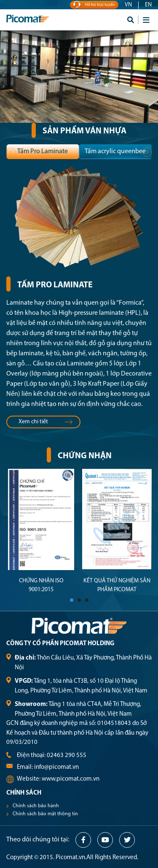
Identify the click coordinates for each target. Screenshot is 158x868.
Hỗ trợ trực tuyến (94, 5)
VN (128, 5)
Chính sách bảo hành (36, 806)
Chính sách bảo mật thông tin (45, 814)
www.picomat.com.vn (71, 779)
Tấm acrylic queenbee (115, 151)
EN (148, 5)
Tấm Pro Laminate (43, 151)
